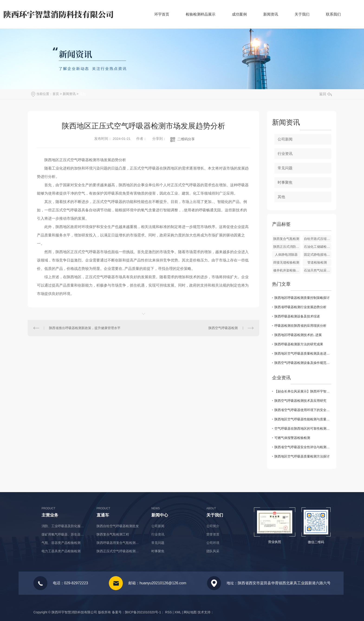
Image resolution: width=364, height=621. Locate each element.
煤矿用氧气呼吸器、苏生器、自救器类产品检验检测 (64, 534)
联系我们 (333, 14)
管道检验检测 (317, 262)
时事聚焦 (285, 182)
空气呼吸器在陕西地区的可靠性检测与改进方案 (303, 428)
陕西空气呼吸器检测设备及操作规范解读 (303, 363)
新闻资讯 (271, 14)
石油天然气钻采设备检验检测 (318, 270)
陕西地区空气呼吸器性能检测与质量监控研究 (303, 419)
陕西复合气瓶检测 (286, 239)
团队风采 (213, 551)
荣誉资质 (213, 534)
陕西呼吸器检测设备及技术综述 (297, 316)
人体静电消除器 (286, 255)
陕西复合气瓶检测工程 (113, 534)
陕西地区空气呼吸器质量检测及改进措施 (303, 353)
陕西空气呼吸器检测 (223, 328)
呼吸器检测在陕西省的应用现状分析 (300, 326)
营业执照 (275, 542)
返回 (325, 94)
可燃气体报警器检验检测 (292, 438)
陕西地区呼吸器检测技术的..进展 (298, 335)
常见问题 (285, 168)
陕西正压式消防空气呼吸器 (287, 247)
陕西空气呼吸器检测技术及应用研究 (300, 401)
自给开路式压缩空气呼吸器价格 (318, 239)
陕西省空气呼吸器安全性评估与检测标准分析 (303, 447)
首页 (56, 94)
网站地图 (190, 612)
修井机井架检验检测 (287, 270)
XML (178, 612)
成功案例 (239, 14)
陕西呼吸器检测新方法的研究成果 (299, 344)
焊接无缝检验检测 (286, 262)
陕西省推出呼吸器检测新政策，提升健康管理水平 (85, 328)
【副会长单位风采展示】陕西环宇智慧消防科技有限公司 (303, 391)
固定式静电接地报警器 (318, 255)
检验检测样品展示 (201, 14)
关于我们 (302, 14)
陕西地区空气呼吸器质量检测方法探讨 (302, 456)
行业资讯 (285, 154)
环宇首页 (162, 14)
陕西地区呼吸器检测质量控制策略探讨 (302, 298)
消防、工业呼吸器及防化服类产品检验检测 (64, 526)
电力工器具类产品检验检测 (61, 551)
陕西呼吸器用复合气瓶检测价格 (119, 543)
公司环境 (213, 543)
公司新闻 (285, 139)
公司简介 (213, 526)
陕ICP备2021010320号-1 (143, 612)
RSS (168, 612)
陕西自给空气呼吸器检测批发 (118, 526)
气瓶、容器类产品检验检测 (61, 543)
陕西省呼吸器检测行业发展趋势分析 (300, 307)
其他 (83, 94)
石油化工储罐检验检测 (318, 247)
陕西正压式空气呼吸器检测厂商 (119, 551)
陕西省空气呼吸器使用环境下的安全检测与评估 (303, 410)
